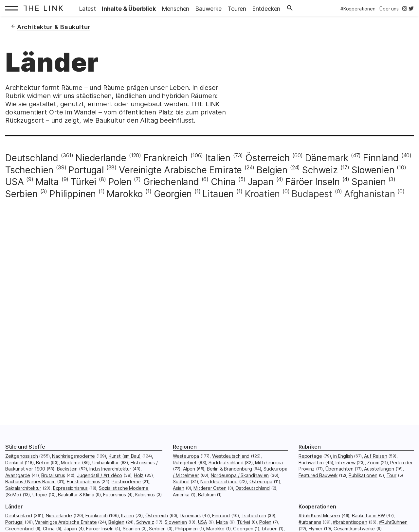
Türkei (83, 182)
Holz (139, 475)
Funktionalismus (83, 481)
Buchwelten (311, 463)
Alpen (189, 469)
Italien (218, 158)
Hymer (316, 529)
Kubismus (145, 495)
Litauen (218, 194)
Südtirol (181, 481)
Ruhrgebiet (185, 463)
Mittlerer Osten (210, 488)
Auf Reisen (375, 456)
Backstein (67, 469)
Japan (261, 182)
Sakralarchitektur (23, 488)
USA (14, 182)
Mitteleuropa (269, 463)
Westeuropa (186, 456)
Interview (345, 463)
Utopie (40, 495)
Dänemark (327, 158)
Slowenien (373, 170)
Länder (14, 507)
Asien (179, 488)
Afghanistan (369, 194)
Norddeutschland (219, 481)
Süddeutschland (226, 463)
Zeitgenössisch (22, 456)
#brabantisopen (350, 522)
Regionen (185, 447)
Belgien (272, 170)
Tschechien (29, 170)
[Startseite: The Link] (45, 8)
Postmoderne (126, 481)
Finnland (381, 158)
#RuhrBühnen (393, 522)
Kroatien (263, 194)
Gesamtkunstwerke (354, 529)
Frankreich (166, 158)
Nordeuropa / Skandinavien (240, 475)
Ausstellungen (379, 469)
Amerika (181, 495)
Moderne (71, 463)
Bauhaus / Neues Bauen (30, 481)
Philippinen (73, 194)
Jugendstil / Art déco (100, 475)
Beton (43, 463)
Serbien (21, 194)
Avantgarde (18, 475)
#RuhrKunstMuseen (319, 515)
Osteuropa (261, 481)
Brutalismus (53, 475)
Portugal (86, 170)
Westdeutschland (231, 456)
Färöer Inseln (313, 182)
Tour (392, 475)
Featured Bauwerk (318, 475)
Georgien (173, 194)
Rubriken (310, 447)
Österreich (267, 158)
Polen (120, 182)
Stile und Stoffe (25, 447)
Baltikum (207, 495)
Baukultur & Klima (76, 495)
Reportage (310, 456)
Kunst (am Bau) (125, 456)
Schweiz (320, 170)
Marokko (125, 194)
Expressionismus (70, 488)
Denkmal (14, 463)
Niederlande (101, 158)
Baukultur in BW (368, 515)
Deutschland (32, 158)
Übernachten (339, 469)
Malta (47, 182)
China (223, 182)
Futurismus (114, 495)
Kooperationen (317, 507)
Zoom (373, 463)
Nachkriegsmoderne (73, 456)
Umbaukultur (106, 463)
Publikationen (363, 475)
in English (343, 456)
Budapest (312, 194)
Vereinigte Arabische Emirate (180, 170)
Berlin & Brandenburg (229, 469)
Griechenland (171, 182)
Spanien (369, 182)
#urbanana (310, 522)
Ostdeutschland (253, 488)
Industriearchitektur (110, 469)
